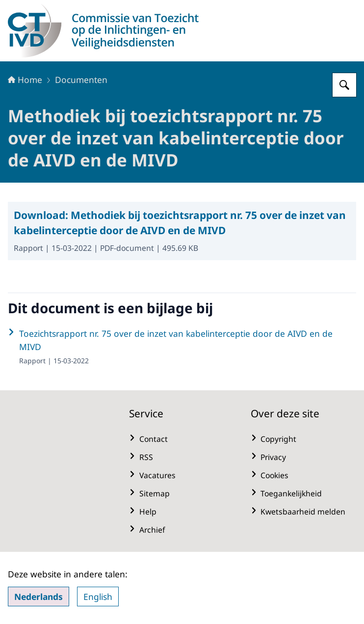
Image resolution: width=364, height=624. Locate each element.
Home (25, 80)
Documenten (81, 80)
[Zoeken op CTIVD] (344, 85)
